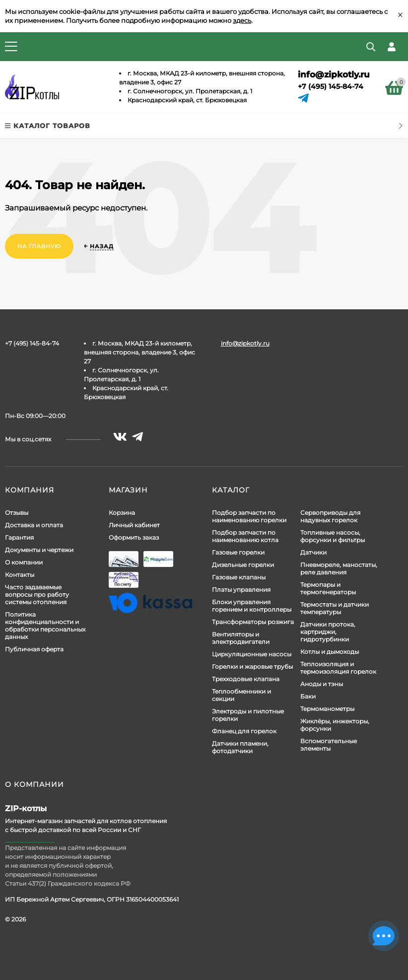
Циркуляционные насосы (252, 654)
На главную (39, 246)
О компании (24, 562)
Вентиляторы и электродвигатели (241, 638)
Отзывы (17, 513)
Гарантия (19, 537)
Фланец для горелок (244, 731)
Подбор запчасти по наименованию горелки (249, 516)
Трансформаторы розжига (253, 622)
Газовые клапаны (239, 577)
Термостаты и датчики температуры (335, 608)
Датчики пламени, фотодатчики (240, 747)
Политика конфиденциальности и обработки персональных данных (45, 626)
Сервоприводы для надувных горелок (330, 516)
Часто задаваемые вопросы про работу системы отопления (37, 595)
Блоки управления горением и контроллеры (252, 606)
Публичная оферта (34, 649)
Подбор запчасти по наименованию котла (245, 536)
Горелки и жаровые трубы (252, 666)
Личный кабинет (134, 525)
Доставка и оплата (34, 525)
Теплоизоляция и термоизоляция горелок (338, 668)
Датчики (313, 552)
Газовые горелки (238, 552)
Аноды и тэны (322, 684)
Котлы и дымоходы (330, 652)
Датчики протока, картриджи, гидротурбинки (328, 632)
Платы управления (241, 590)
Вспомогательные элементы (329, 745)
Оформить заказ (134, 537)
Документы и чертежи (39, 550)
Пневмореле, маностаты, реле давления (339, 568)
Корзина (122, 513)
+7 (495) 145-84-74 (331, 86)
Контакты (20, 575)
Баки (308, 696)
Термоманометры (327, 709)
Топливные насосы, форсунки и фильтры (333, 536)
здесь (242, 20)
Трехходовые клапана (246, 679)
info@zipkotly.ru (334, 74)
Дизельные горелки (243, 565)
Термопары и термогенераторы (328, 588)
